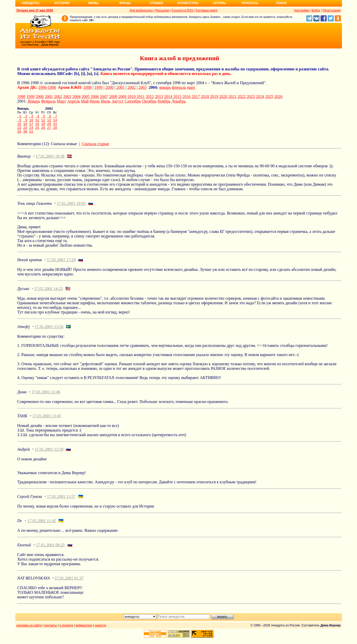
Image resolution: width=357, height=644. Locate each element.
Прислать (250, 3)
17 (31, 128)
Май (85, 101)
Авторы (219, 3)
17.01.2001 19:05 (71, 209)
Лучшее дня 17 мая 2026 (35, 10)
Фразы (125, 3)
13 (49, 123)
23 (25, 132)
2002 (131, 87)
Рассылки (162, 10)
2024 (260, 97)
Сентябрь (133, 101)
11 (37, 123)
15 (19, 128)
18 (37, 128)
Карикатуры (188, 3)
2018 (205, 97)
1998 (88, 87)
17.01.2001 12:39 (49, 455)
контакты (51, 631)
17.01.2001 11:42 (42, 526)
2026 (278, 97)
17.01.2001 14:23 (48, 294)
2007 (104, 97)
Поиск (282, 3)
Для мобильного (141, 10)
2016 (187, 97)
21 (55, 128)
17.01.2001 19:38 (50, 162)
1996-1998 (47, 87)
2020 (223, 97)
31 (31, 137)
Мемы (93, 3)
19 (43, 128)
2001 (120, 87)
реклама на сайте (29, 631)
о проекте (66, 631)
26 (43, 132)
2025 (269, 97)
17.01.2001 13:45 (47, 421)
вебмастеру (84, 631)
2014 (168, 97)
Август (118, 101)
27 (49, 132)
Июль (106, 101)
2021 (232, 97)
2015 (177, 97)
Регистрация (331, 10)
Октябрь (149, 101)
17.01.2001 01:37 (69, 583)
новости (100, 631)
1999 (99, 87)
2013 (159, 97)
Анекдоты (31, 3)
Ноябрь (164, 101)
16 (25, 128)
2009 (122, 97)
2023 (251, 97)
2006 (95, 97)
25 (37, 132)
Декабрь (179, 101)
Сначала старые (96, 149)
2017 (196, 97)
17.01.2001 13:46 (46, 397)
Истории (62, 3)
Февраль (48, 101)
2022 (242, 97)
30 (25, 137)
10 (31, 123)
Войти (316, 10)
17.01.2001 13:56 (49, 332)
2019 (214, 97)
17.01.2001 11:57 (61, 502)
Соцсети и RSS (182, 10)
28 (55, 132)
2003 (143, 87)
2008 (113, 97)
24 (31, 132)
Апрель (74, 101)
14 (55, 123)
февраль (179, 87)
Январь (34, 101)
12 (43, 123)
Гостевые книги (207, 10)
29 (19, 137)
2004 (77, 97)
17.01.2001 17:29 (61, 265)
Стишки (156, 3)
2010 (132, 97)
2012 (150, 97)
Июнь (95, 101)
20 (49, 128)
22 (19, 132)
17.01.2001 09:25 (50, 550)
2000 (109, 87)
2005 (86, 97)
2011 (141, 97)
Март (61, 101)
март (191, 87)
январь (165, 87)
